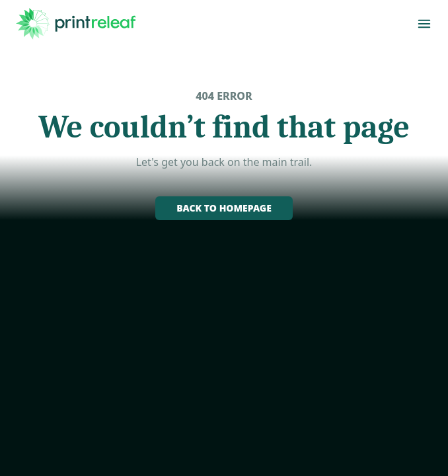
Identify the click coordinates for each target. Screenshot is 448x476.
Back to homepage (224, 208)
